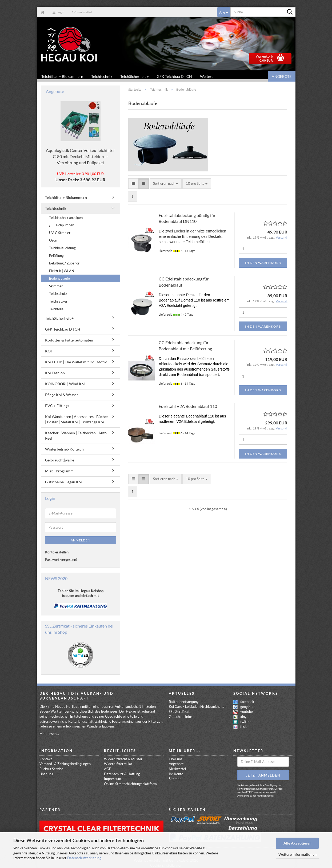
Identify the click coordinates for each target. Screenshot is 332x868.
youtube (247, 712)
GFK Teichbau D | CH (174, 76)
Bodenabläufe (59, 279)
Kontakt (46, 759)
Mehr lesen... (49, 734)
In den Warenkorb (263, 263)
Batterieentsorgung (184, 702)
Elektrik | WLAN (62, 271)
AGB (108, 769)
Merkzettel (82, 12)
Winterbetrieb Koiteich (64, 449)
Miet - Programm (59, 471)
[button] (133, 184)
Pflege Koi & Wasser (62, 395)
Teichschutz (58, 294)
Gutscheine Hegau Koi (63, 482)
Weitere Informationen (297, 854)
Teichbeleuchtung (62, 248)
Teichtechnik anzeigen (66, 218)
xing (243, 717)
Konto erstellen (57, 552)
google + (247, 707)
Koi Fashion (55, 373)
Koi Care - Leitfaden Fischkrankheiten (198, 707)
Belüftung (56, 256)
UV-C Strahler (60, 233)
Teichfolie (56, 309)
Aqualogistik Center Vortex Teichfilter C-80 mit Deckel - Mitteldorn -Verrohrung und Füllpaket (80, 157)
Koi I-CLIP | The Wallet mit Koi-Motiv (76, 362)
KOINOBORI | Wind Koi (65, 384)
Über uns (46, 774)
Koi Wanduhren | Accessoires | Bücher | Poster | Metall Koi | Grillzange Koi (77, 419)
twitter (246, 722)
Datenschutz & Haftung (122, 774)
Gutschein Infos (181, 717)
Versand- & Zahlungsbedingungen (65, 764)
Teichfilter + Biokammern (62, 76)
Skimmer (56, 286)
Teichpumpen (62, 225)
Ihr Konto (176, 774)
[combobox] (166, 184)
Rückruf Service (51, 769)
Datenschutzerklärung (84, 858)
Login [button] (58, 12)
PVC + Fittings (57, 406)
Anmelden (81, 541)
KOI (48, 351)
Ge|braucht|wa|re (60, 460)
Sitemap (175, 779)
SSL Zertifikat (179, 712)
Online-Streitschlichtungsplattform (130, 784)
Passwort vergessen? (61, 560)
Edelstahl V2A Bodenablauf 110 (188, 406)
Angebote (282, 76)
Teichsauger (58, 302)
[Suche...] (224, 12)
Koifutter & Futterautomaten (69, 340)
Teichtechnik (102, 76)
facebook (247, 702)
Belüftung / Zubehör (64, 263)
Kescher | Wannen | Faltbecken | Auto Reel (76, 436)
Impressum (113, 779)
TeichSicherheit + (135, 76)
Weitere (207, 76)
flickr (244, 727)
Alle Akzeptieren (297, 843)
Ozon (53, 240)
